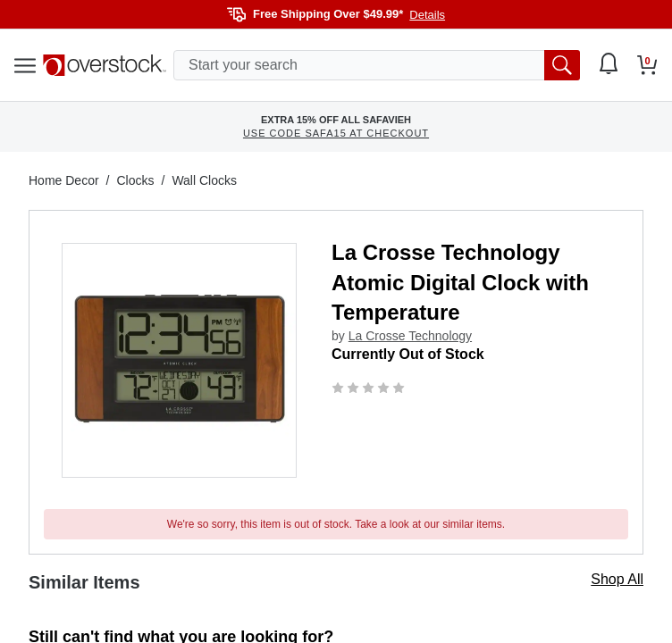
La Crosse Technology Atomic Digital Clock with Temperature (460, 282)
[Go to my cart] (647, 65)
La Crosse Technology (410, 336)
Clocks (135, 180)
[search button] (562, 65)
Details (427, 15)
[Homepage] (105, 65)
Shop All (617, 579)
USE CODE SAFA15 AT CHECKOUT (336, 133)
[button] (179, 360)
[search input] (377, 65)
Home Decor (64, 180)
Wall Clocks (204, 180)
